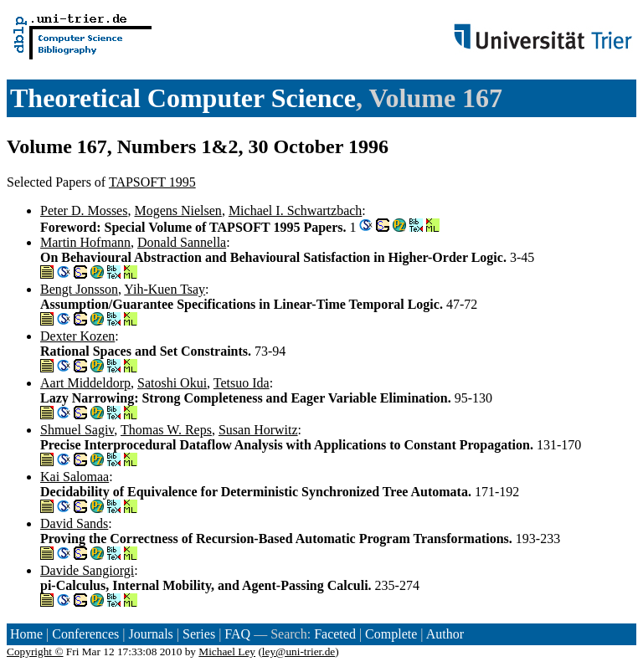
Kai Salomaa (75, 477)
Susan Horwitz (258, 430)
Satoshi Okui (172, 383)
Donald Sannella (182, 242)
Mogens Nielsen (177, 210)
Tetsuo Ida (242, 383)
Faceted (335, 634)
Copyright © (35, 651)
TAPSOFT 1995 (152, 182)
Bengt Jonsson (79, 289)
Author (445, 634)
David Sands (74, 523)
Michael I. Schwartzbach (295, 210)
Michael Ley (227, 651)
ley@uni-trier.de (298, 651)
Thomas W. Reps (166, 430)
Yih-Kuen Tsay (165, 289)
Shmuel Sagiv (77, 430)
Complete (391, 634)
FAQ (237, 634)
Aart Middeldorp (85, 383)
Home (26, 634)
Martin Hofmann (85, 242)
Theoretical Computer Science (183, 98)
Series (199, 634)
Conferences (85, 634)
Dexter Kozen (77, 336)
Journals (150, 634)
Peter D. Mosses (84, 210)
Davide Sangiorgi (87, 570)
